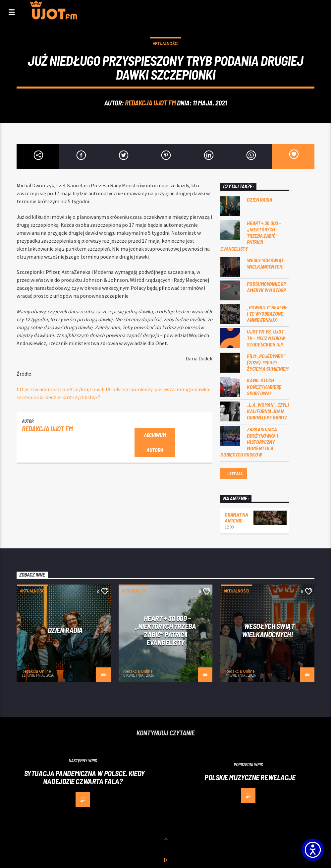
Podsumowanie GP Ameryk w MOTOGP (266, 287)
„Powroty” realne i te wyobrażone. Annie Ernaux (267, 313)
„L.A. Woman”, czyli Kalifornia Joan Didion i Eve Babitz (268, 411)
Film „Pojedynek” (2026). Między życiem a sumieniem (268, 362)
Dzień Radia (259, 199)
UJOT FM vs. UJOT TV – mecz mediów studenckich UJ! (266, 338)
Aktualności (165, 44)
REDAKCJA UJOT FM (150, 103)
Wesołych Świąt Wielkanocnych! (265, 263)
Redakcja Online (36, 671)
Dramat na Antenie (236, 517)
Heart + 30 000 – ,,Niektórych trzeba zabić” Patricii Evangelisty (251, 236)
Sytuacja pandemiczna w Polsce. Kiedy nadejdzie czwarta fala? (84, 777)
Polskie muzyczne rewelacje (250, 777)
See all (234, 474)
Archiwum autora (155, 442)
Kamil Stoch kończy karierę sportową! (264, 386)
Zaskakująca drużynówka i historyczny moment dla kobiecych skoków (249, 442)
